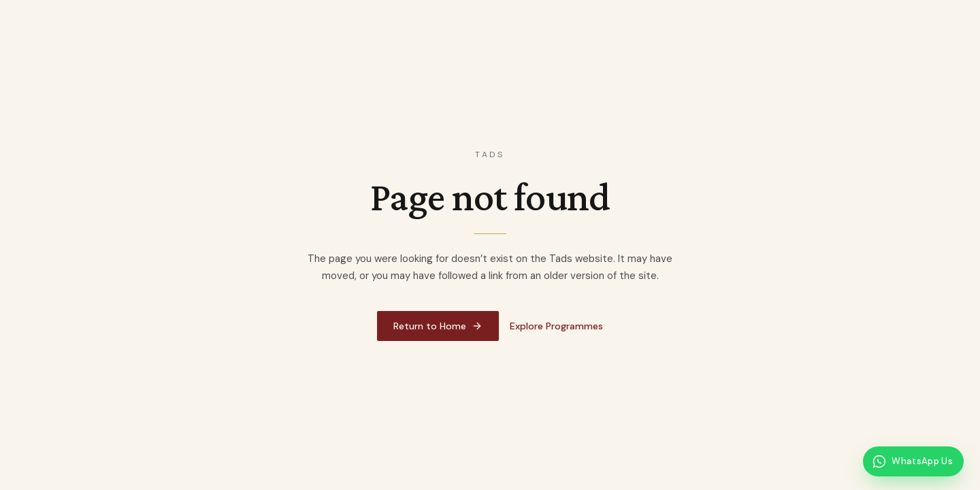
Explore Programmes (556, 326)
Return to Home (438, 326)
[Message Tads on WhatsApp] (913, 461)
